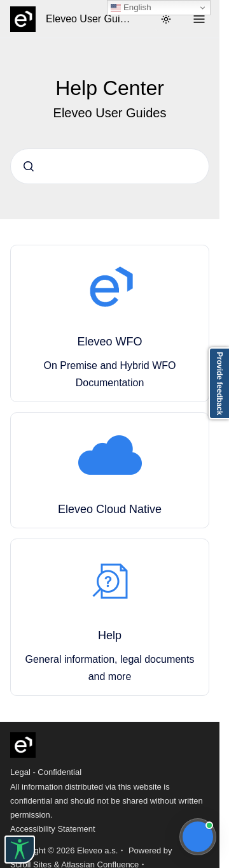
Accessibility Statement (53, 829)
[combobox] (110, 166)
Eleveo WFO (109, 342)
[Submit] (29, 166)
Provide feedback (219, 383)
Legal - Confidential (46, 772)
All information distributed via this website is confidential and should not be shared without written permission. (107, 801)
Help (110, 635)
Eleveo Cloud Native (110, 509)
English (131, 8)
